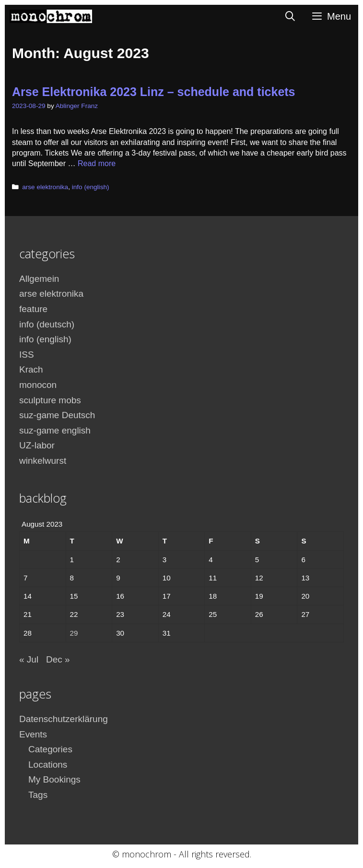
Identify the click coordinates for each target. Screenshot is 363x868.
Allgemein (39, 279)
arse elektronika (45, 187)
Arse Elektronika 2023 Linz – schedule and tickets (154, 92)
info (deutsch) (47, 324)
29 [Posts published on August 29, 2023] (74, 633)
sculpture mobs (50, 400)
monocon (38, 385)
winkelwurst (43, 461)
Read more (97, 163)
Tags (38, 795)
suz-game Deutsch (57, 415)
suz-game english (55, 430)
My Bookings (54, 779)
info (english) (91, 187)
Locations (48, 765)
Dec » (58, 659)
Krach (31, 369)
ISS (27, 355)
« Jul (29, 659)
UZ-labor (37, 445)
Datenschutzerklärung (64, 719)
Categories (50, 749)
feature (33, 309)
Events (33, 734)
